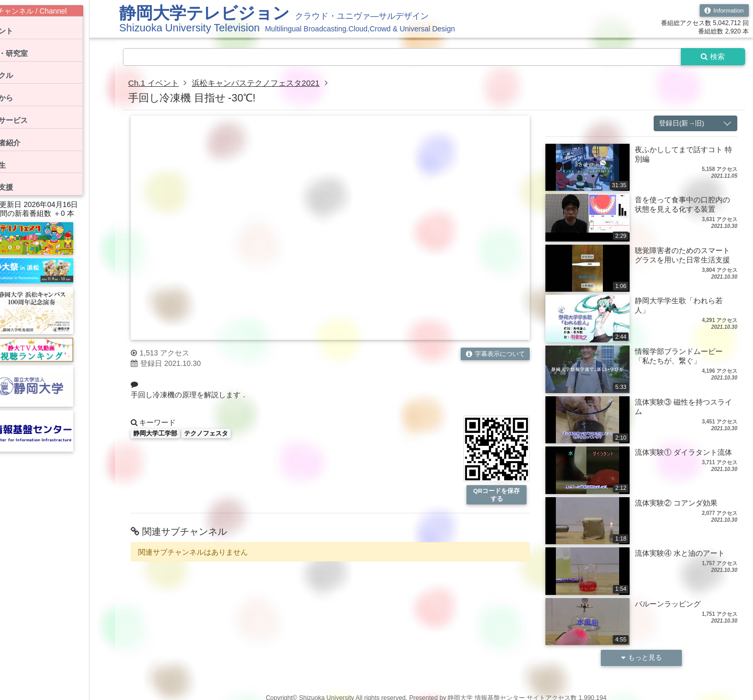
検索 (712, 57)
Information (723, 10)
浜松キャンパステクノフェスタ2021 (263, 83)
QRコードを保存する (497, 496)
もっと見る (642, 658)
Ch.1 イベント (155, 83)
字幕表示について (495, 354)
